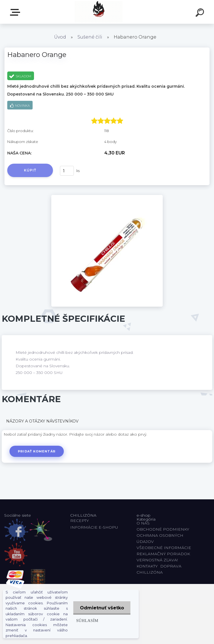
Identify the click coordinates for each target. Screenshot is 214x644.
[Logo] (99, 12)
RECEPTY (81, 521)
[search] (201, 13)
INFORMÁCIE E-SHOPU (94, 527)
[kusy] (67, 171)
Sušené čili (90, 37)
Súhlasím (86, 620)
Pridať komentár (37, 451)
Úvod (60, 37)
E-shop (16, 12)
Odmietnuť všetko (101, 608)
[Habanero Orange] (107, 197)
